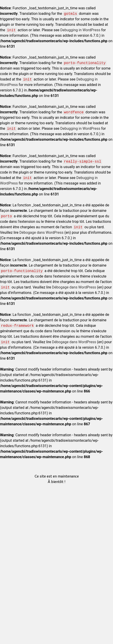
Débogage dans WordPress (42, 232)
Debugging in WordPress (80, 30)
